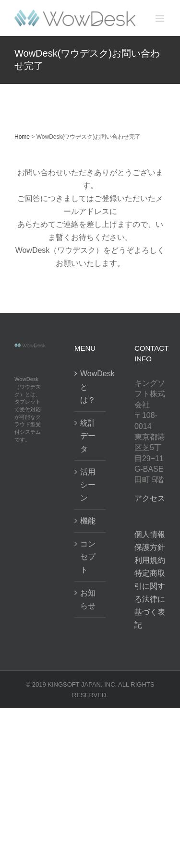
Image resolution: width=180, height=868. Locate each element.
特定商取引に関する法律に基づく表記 (150, 599)
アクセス (150, 498)
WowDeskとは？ (90, 386)
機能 (88, 521)
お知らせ (88, 599)
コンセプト (88, 557)
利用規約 (150, 560)
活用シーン (88, 485)
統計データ (88, 436)
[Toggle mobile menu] (161, 18)
